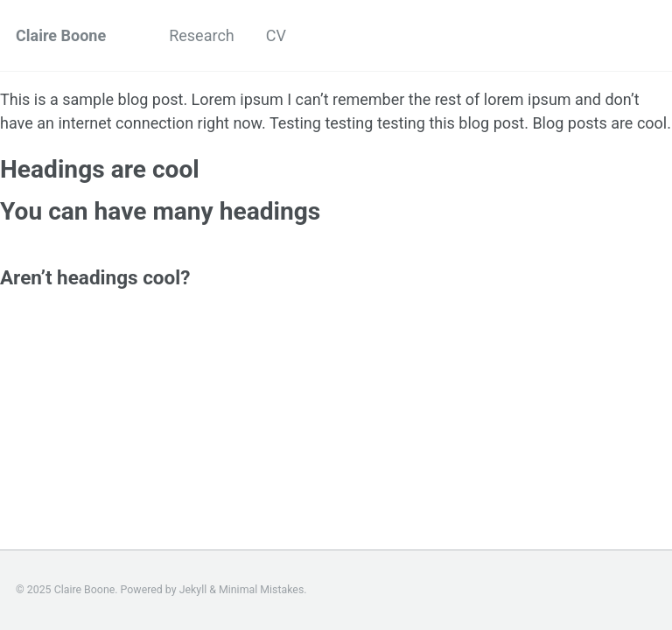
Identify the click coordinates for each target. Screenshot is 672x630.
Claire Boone (61, 35)
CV (276, 35)
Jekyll (193, 590)
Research (202, 35)
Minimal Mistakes (261, 590)
